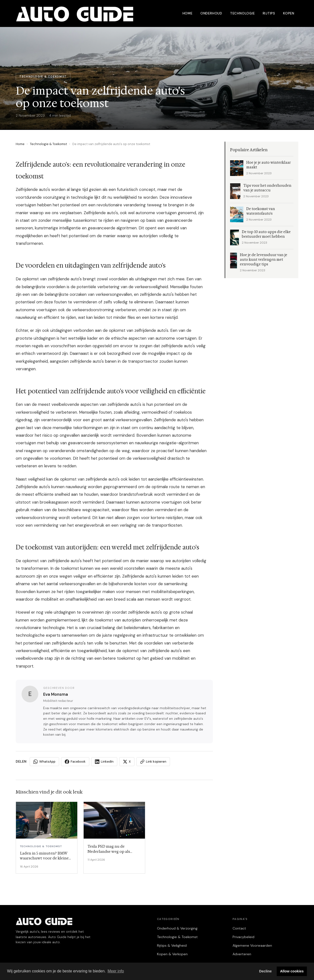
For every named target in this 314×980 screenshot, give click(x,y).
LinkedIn (104, 762)
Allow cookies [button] (292, 971)
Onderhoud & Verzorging (177, 928)
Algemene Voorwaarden (252, 945)
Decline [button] (265, 971)
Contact (239, 928)
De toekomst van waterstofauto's (261, 211)
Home (188, 13)
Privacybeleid (243, 937)
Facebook (75, 762)
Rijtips (269, 13)
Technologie (242, 13)
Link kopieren (153, 762)
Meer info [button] (116, 971)
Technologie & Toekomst (48, 144)
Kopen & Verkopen (172, 954)
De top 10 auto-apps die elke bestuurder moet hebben (266, 234)
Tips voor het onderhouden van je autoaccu (267, 188)
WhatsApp (44, 762)
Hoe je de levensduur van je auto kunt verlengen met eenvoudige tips (264, 260)
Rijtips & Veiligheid (172, 945)
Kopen (289, 13)
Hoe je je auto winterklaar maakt (268, 165)
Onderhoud (211, 13)
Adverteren (242, 954)
